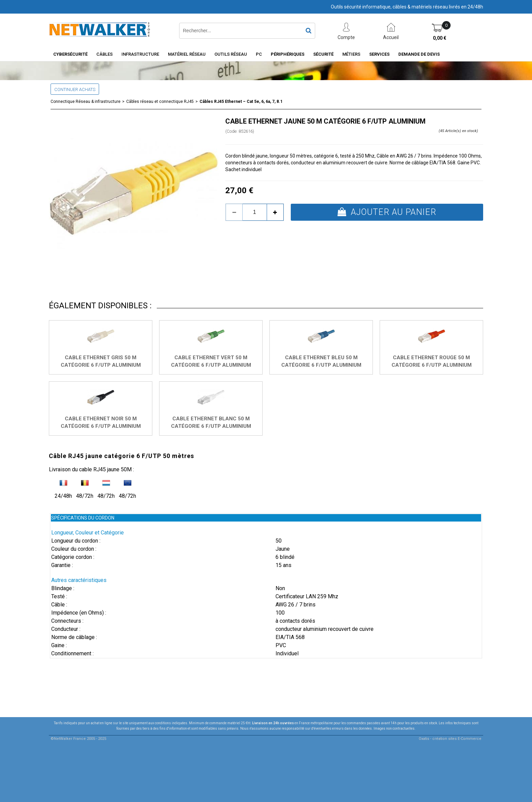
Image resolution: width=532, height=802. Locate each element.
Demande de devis (419, 54)
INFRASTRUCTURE (140, 54)
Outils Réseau (231, 54)
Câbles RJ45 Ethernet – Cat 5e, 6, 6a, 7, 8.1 (241, 102)
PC (259, 54)
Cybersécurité (70, 54)
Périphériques (288, 54)
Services (379, 54)
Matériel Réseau (187, 54)
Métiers (351, 54)
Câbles (104, 54)
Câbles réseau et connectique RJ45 (160, 102)
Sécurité (323, 54)
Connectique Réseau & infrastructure (85, 102)
